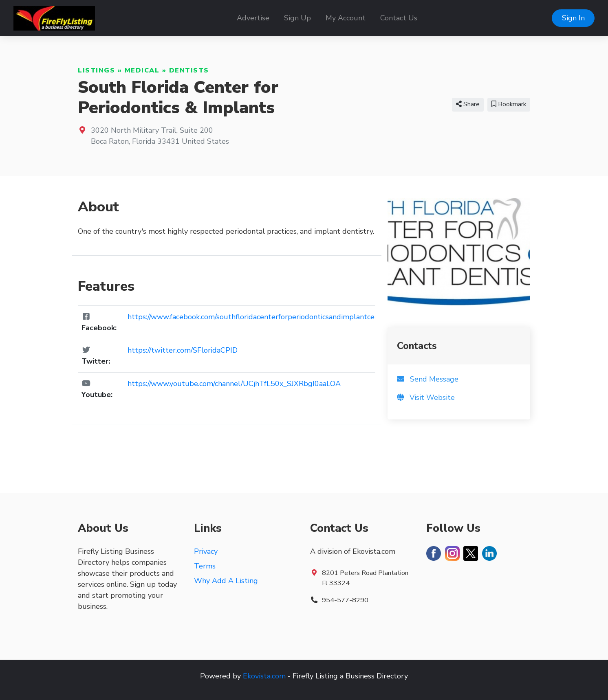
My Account (346, 18)
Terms (205, 566)
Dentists (189, 70)
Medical (142, 70)
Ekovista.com (264, 676)
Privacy (206, 551)
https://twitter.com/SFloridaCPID (183, 350)
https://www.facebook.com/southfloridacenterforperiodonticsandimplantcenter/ (259, 317)
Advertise (253, 18)
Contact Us (399, 18)
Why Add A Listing (226, 581)
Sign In (573, 18)
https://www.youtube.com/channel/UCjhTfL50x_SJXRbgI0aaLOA (234, 384)
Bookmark (509, 104)
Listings (96, 70)
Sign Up (297, 18)
